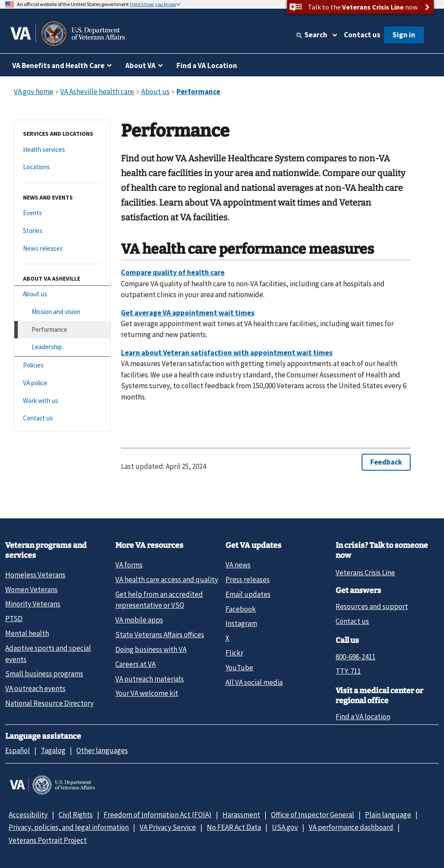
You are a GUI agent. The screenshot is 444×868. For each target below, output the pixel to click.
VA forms (129, 565)
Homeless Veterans (35, 575)
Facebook (241, 609)
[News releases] (62, 249)
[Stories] (62, 231)
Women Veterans (31, 590)
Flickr (234, 653)
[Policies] (62, 365)
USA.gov (285, 827)
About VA (140, 66)
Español (18, 750)
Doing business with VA (151, 649)
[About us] (62, 294)
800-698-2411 (356, 657)
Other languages (102, 750)
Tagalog (53, 750)
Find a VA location (363, 717)
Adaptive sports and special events (48, 653)
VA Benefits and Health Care (58, 66)
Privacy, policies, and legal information (69, 827)
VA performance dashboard (351, 827)
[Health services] (62, 150)
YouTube (239, 668)
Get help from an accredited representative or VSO (159, 600)
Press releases (248, 580)
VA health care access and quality (167, 580)
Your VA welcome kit (147, 693)
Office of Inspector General (313, 815)
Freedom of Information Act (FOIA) (158, 815)
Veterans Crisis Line (365, 573)
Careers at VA (135, 664)
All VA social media (254, 682)
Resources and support (372, 606)
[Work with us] (62, 401)
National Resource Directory (49, 703)
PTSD (14, 619)
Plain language (388, 815)
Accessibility (28, 815)
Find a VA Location (207, 66)
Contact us (362, 35)
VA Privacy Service (168, 827)
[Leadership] (62, 347)
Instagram (241, 623)
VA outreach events (35, 688)
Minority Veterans (33, 604)
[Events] (62, 213)
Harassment (241, 815)
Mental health (27, 633)
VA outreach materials (150, 679)
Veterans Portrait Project (48, 840)
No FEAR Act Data (234, 827)
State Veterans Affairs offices (160, 635)
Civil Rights (76, 815)
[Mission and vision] (62, 312)
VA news (238, 565)
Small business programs (44, 674)
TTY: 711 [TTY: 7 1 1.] (348, 671)
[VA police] (62, 383)
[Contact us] (62, 418)
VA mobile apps (139, 620)
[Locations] (62, 167)
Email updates (248, 594)
